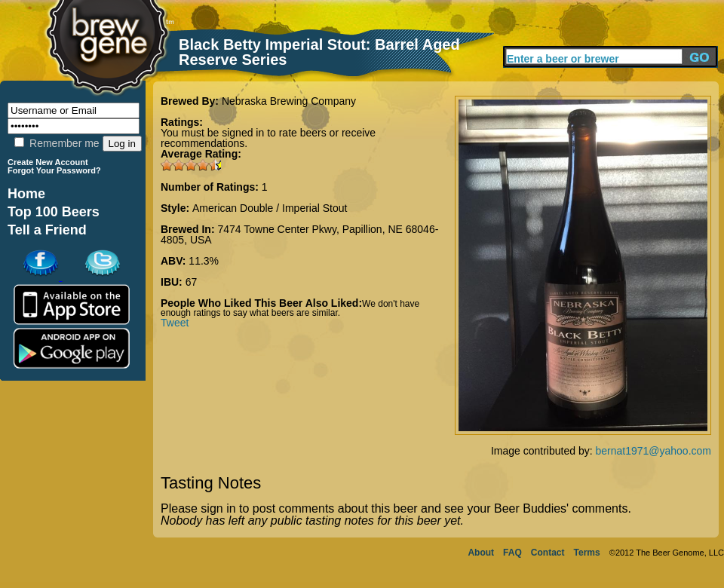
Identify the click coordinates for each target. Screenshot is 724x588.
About (481, 553)
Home (26, 194)
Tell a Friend (47, 230)
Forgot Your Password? (54, 170)
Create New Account (48, 162)
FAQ (512, 553)
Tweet (175, 323)
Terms (587, 553)
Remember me (57, 143)
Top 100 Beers (54, 212)
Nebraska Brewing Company (289, 101)
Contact (548, 553)
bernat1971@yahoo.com (653, 451)
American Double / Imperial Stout (270, 208)
